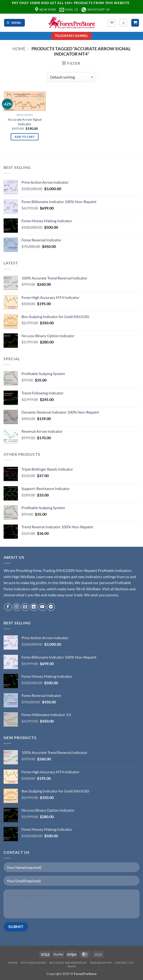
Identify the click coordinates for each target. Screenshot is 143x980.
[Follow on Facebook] (8, 607)
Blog (72, 966)
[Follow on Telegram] (51, 607)
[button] (15, 23)
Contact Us (124, 963)
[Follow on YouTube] (42, 607)
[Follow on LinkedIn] (34, 607)
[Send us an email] (25, 607)
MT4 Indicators (34, 963)
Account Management (68, 963)
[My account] (123, 23)
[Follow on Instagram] (17, 607)
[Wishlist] (112, 23)
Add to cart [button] (25, 137)
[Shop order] (71, 77)
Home (19, 49)
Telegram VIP (101, 963)
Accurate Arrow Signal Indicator (25, 122)
